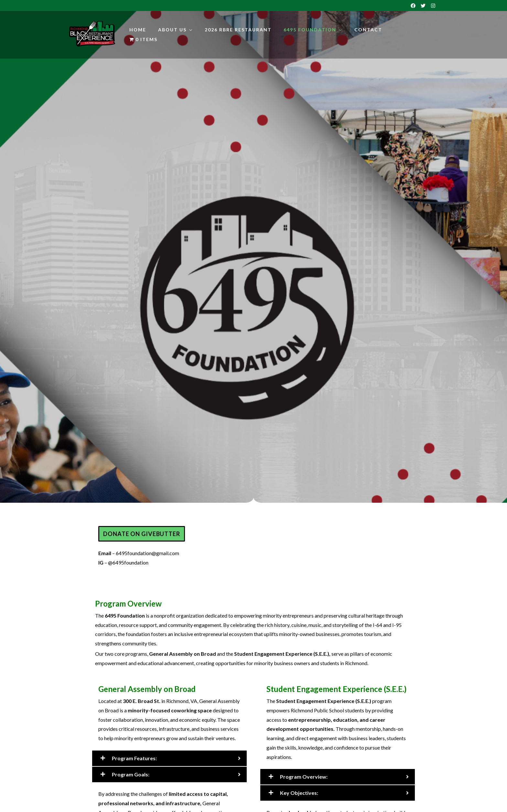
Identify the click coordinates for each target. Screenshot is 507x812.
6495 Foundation (310, 30)
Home (138, 30)
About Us (172, 30)
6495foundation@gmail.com (147, 553)
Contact (368, 30)
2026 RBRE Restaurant (238, 30)
